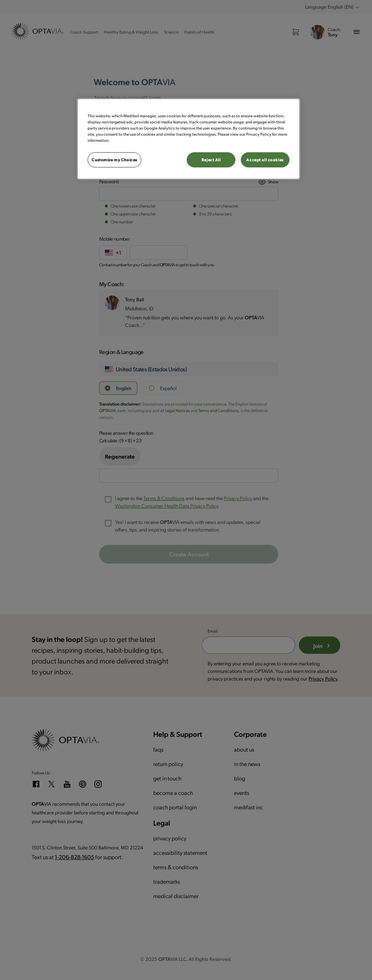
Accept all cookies (265, 160)
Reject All (211, 160)
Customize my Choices (114, 160)
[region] (188, 139)
